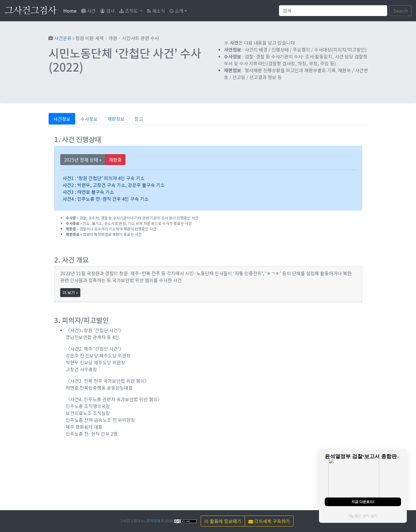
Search (400, 11)
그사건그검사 (31, 11)
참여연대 (153, 521)
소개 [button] (176, 11)
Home (71, 10)
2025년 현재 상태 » (83, 160)
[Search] (333, 11)
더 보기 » (70, 292)
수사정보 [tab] (89, 119)
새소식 (156, 11)
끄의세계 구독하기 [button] (269, 521)
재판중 (115, 160)
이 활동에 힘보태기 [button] (223, 521)
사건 (88, 11)
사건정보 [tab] (62, 119)
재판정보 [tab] (116, 119)
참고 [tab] (139, 119)
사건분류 (63, 38)
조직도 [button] (129, 11)
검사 (107, 11)
